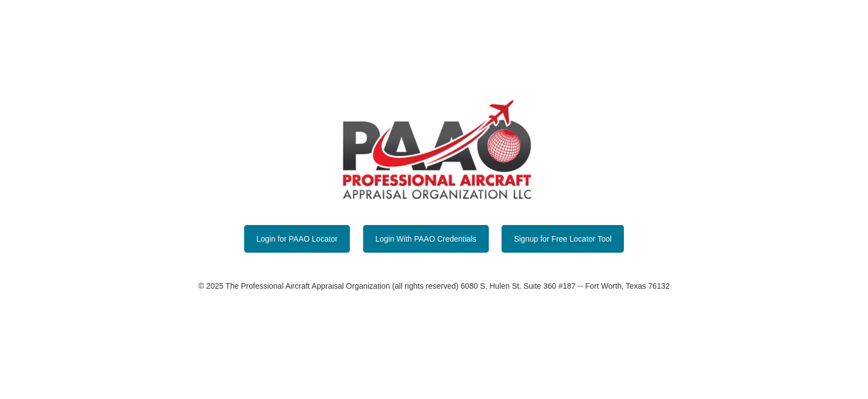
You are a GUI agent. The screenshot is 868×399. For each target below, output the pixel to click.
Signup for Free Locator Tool (562, 239)
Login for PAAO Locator (297, 239)
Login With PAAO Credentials (426, 239)
